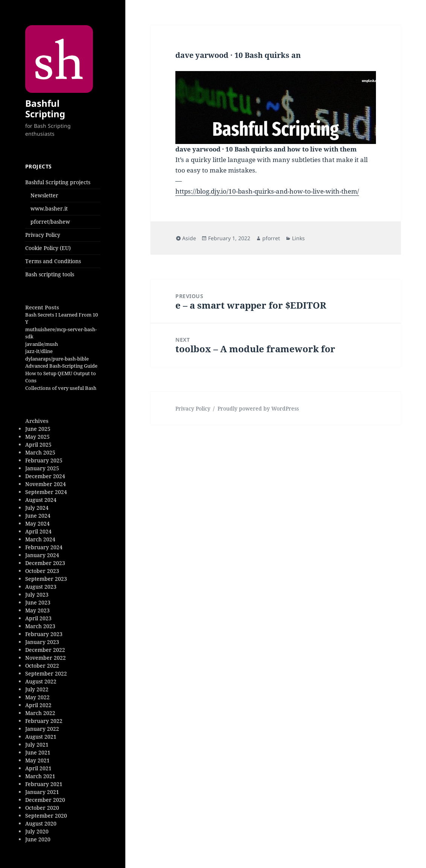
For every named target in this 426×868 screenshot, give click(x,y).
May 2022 (37, 697)
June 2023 (38, 602)
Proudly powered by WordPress (258, 408)
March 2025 (40, 452)
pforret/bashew (50, 222)
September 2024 (46, 492)
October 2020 (42, 808)
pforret (271, 238)
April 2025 (38, 445)
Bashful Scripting (45, 108)
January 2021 (42, 792)
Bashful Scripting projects (58, 182)
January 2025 (42, 468)
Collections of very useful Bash (61, 388)
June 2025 (38, 429)
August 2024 (41, 500)
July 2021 (37, 745)
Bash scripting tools (50, 274)
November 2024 (46, 484)
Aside (189, 238)
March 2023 (40, 626)
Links (298, 238)
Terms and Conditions (53, 261)
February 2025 (44, 460)
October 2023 (42, 571)
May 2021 (37, 760)
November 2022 (46, 658)
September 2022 (46, 673)
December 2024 (45, 476)
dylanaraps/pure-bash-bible (57, 359)
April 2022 (38, 705)
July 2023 (37, 595)
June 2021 (38, 752)
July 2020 (37, 831)
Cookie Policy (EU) (48, 248)
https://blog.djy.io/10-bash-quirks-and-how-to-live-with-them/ (267, 191)
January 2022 (42, 729)
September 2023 (46, 579)
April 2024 (38, 531)
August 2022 (41, 681)
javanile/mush (42, 344)
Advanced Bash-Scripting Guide (61, 366)
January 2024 (42, 555)
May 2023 (37, 610)
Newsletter (44, 195)
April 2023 (38, 618)
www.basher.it (49, 208)
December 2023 (45, 563)
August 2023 (41, 587)
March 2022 (40, 713)
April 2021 (38, 768)
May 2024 (37, 523)
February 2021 (44, 784)
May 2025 (37, 437)
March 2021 (40, 776)
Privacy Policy (43, 235)
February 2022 (44, 721)
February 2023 (44, 634)
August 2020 (41, 823)
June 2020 (38, 839)
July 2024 (37, 508)
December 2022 (45, 650)
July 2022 (37, 689)
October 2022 (42, 666)
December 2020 (45, 800)
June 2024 (38, 516)
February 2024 (44, 547)
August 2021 (41, 737)
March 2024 (40, 539)
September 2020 (46, 816)
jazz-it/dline (39, 351)
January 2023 (42, 642)
